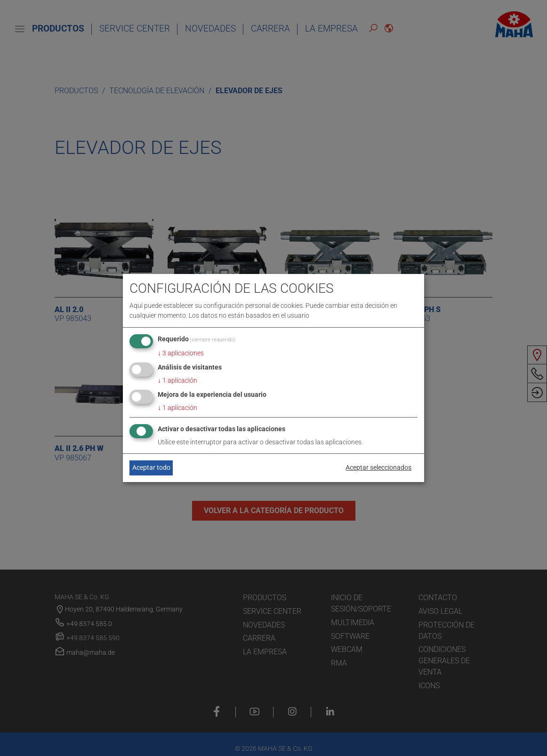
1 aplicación (177, 380)
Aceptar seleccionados (378, 467)
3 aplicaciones (181, 353)
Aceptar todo (151, 467)
